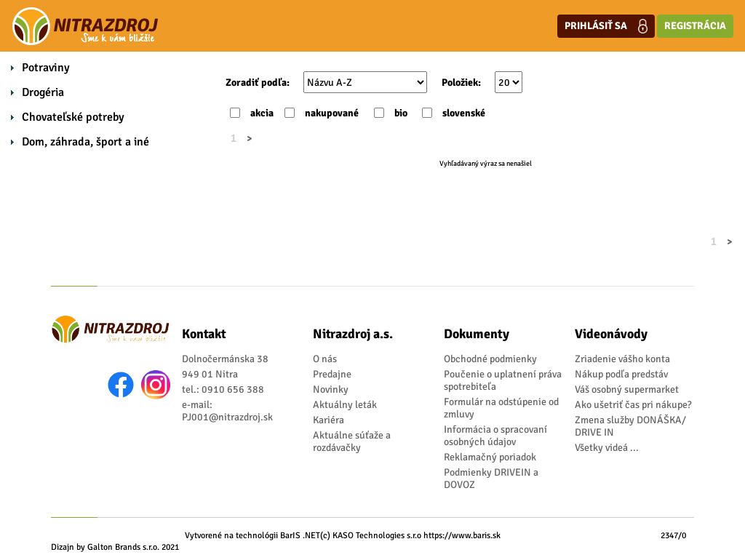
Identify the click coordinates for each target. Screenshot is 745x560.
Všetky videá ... (607, 448)
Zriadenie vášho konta (622, 359)
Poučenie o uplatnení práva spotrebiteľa (503, 380)
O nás (325, 359)
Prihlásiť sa (606, 26)
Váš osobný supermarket (627, 389)
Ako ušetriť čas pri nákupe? (633, 405)
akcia (262, 113)
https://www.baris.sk (462, 536)
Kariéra (328, 420)
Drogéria (43, 92)
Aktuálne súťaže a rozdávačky (352, 441)
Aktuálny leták (345, 405)
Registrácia (695, 26)
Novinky (331, 389)
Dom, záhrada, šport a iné (85, 142)
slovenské (464, 113)
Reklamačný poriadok (490, 457)
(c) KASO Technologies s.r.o (371, 536)
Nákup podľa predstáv (621, 374)
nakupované (332, 113)
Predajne (332, 374)
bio (401, 113)
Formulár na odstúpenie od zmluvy (501, 408)
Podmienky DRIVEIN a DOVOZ (491, 479)
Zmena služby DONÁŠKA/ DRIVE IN (630, 426)
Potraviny (46, 68)
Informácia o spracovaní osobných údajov (495, 436)
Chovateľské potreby (73, 117)
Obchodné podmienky (490, 359)
